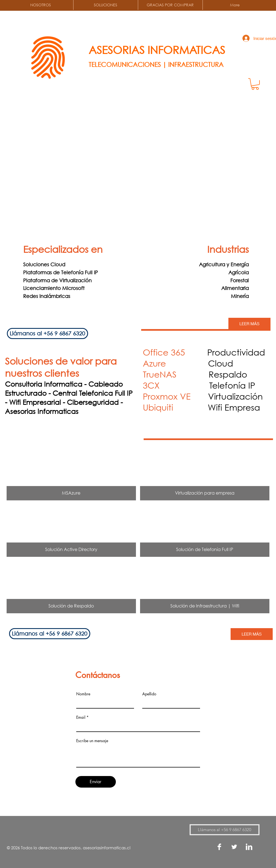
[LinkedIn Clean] (249, 847)
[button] (255, 84)
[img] (71, 474)
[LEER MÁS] (249, 324)
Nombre (83, 694)
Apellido (149, 694)
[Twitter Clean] (234, 847)
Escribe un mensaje (92, 741)
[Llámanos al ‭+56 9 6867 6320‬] (47, 333)
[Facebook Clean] (219, 847)
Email (81, 717)
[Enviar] (96, 782)
